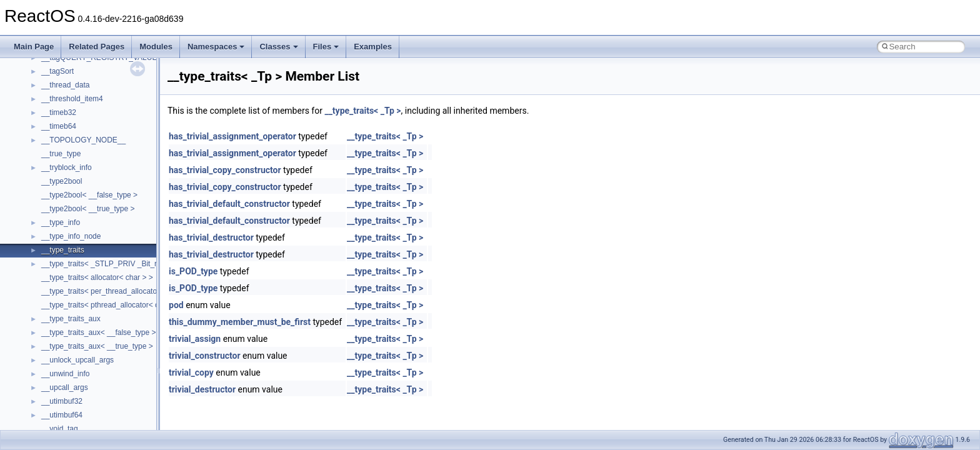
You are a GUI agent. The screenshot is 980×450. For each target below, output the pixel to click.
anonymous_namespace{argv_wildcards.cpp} (117, 397)
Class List (47, 314)
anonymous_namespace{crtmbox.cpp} (105, 424)
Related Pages (97, 47)
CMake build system (55, 122)
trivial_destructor (202, 389)
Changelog (39, 94)
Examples (373, 47)
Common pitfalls (48, 136)
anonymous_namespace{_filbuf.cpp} (102, 383)
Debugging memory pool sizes (72, 149)
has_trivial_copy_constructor (225, 170)
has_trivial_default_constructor (229, 204)
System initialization (54, 191)
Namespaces (216, 47)
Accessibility (62, 369)
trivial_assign (195, 339)
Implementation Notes (58, 232)
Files (326, 47)
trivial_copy (191, 372)
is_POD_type (193, 271)
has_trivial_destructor (211, 237)
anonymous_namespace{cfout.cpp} (100, 411)
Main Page (34, 47)
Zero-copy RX (44, 177)
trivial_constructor (205, 356)
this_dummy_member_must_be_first (240, 322)
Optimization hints (51, 218)
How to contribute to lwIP (63, 108)
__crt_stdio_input (70, 328)
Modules (156, 47)
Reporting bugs (47, 163)
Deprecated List (47, 259)
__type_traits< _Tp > (362, 111)
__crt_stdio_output (72, 342)
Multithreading (45, 204)
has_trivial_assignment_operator (232, 136)
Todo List (36, 246)
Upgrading (38, 81)
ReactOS (27, 67)
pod (176, 305)
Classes (278, 47)
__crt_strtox (61, 356)
